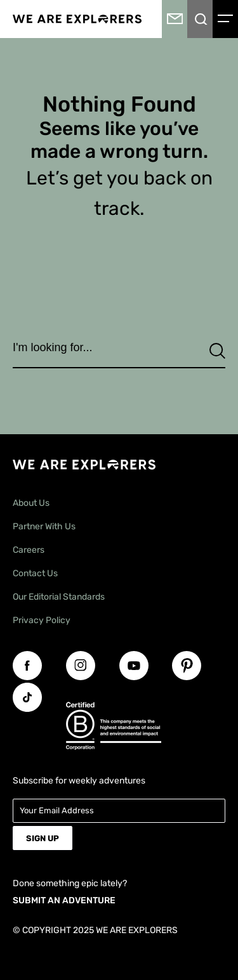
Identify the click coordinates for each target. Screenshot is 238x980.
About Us (31, 503)
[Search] (217, 351)
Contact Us (35, 573)
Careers (29, 550)
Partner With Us (44, 526)
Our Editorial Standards (59, 597)
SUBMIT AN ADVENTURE (64, 900)
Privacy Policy (42, 620)
